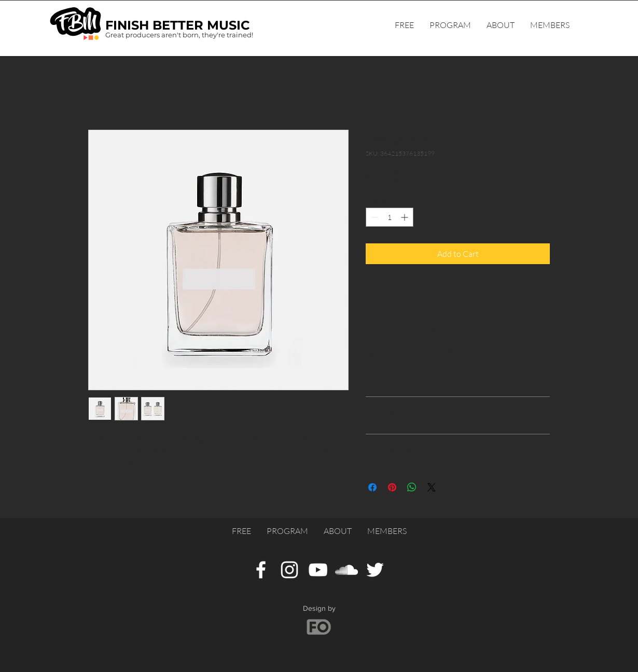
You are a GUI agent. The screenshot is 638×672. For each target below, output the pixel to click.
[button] (550, 25)
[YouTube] (318, 570)
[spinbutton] (390, 217)
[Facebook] (261, 570)
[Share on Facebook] (372, 487)
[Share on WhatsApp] (412, 487)
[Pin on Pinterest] (392, 487)
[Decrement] (374, 217)
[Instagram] (289, 570)
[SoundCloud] (346, 570)
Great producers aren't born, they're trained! (179, 35)
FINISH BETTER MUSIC (178, 25)
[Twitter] (375, 570)
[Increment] (405, 217)
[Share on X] (432, 487)
